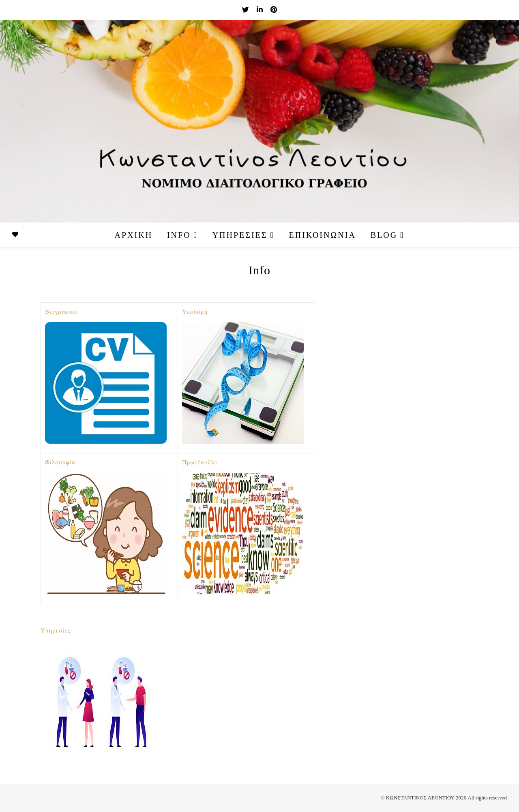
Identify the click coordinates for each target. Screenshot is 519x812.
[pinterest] (274, 10)
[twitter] (246, 10)
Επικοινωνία (323, 235)
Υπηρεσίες (240, 235)
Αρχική (134, 235)
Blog (384, 235)
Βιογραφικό (61, 312)
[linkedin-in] (261, 10)
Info (179, 235)
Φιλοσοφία (60, 462)
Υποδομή (195, 312)
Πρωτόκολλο (200, 462)
